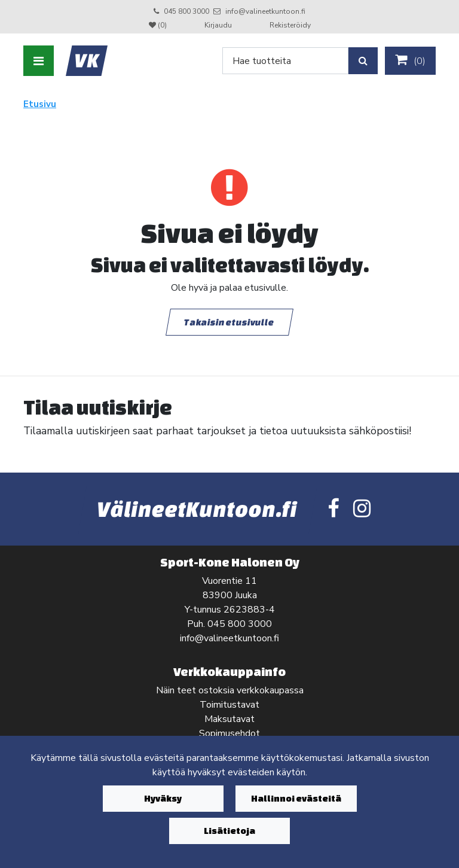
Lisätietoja (229, 831)
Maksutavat (229, 719)
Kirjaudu (219, 25)
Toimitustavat (229, 705)
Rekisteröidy (290, 25)
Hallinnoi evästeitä (296, 798)
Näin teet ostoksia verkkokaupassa (230, 690)
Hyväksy (163, 798)
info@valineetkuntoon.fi (265, 11)
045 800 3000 (186, 11)
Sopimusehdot (229, 733)
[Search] (285, 61)
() (410, 60)
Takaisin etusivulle (229, 322)
